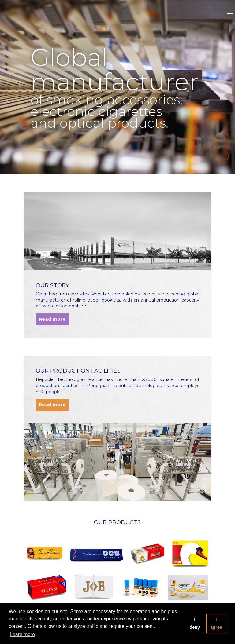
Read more (52, 319)
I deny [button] (195, 624)
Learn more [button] (22, 634)
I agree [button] (216, 624)
